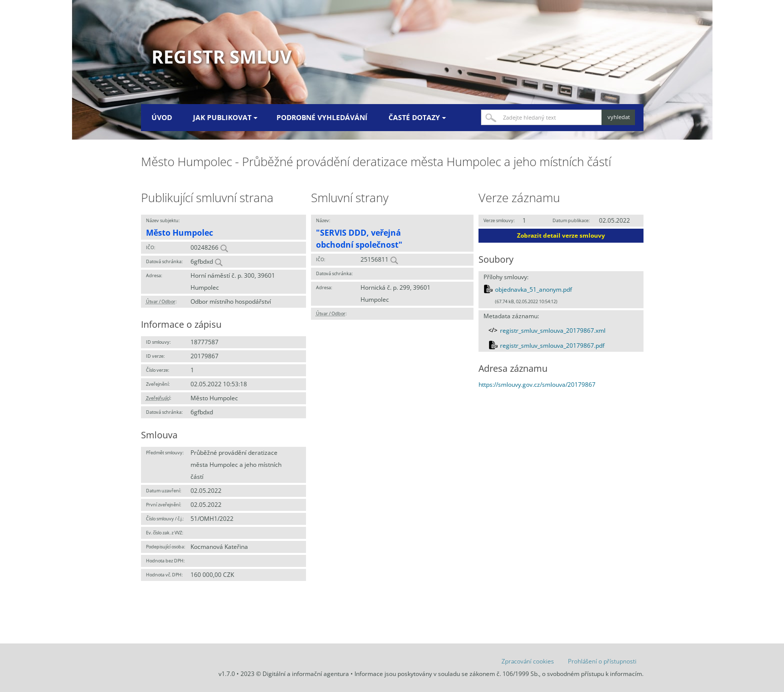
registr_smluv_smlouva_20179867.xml (553, 330)
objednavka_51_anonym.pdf (533, 289)
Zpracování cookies (528, 661)
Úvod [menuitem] (162, 117)
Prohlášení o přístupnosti (602, 661)
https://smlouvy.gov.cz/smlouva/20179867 (537, 385)
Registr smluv (221, 57)
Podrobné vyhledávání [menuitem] (322, 117)
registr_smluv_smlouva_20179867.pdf (552, 345)
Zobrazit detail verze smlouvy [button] (561, 235)
